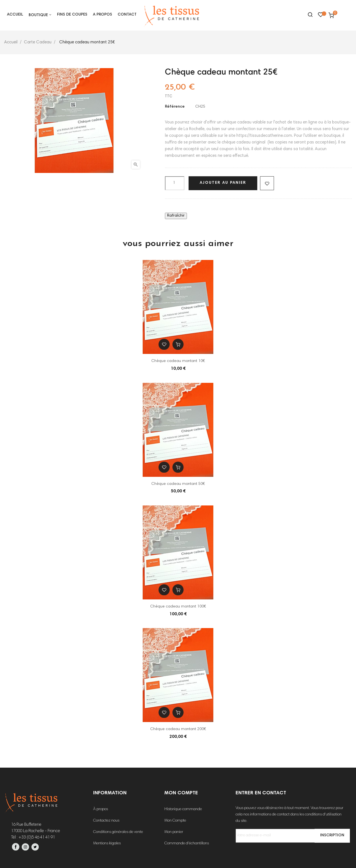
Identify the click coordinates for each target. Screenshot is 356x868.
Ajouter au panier (223, 183)
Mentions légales (107, 844)
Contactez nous (106, 821)
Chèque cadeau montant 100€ (178, 607)
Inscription (332, 835)
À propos (101, 809)
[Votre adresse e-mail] (291, 836)
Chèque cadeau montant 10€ (178, 361)
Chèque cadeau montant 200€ (178, 729)
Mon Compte (175, 821)
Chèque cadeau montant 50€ (178, 484)
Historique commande (183, 809)
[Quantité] (175, 183)
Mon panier (174, 832)
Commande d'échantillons (187, 844)
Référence (175, 107)
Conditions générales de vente (118, 832)
